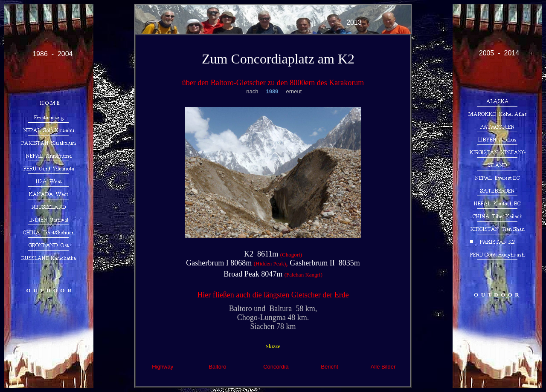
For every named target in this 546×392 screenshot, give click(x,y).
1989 (272, 91)
